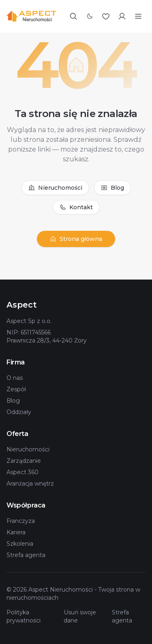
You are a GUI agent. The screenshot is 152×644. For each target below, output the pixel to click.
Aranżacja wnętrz (30, 484)
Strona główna (76, 239)
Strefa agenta (26, 555)
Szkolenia (20, 544)
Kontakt (76, 207)
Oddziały (19, 412)
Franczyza (21, 521)
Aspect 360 (22, 472)
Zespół (16, 389)
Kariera (16, 532)
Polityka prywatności (24, 616)
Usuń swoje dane (80, 616)
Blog (112, 188)
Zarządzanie (24, 461)
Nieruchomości (55, 188)
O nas (15, 378)
